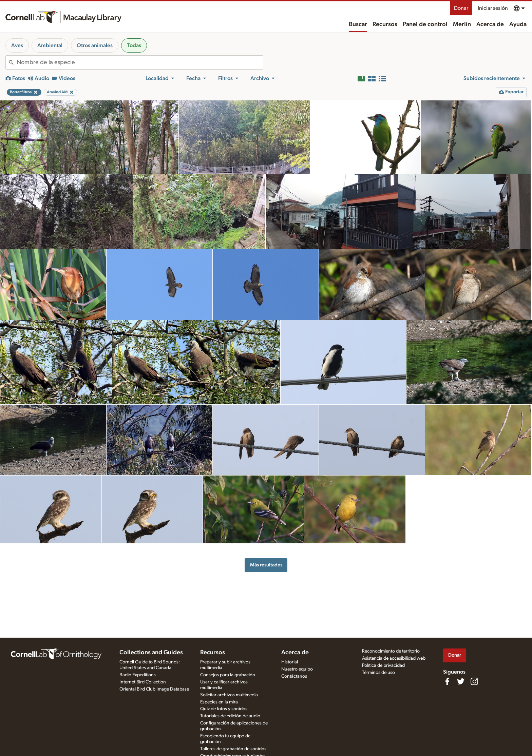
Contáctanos (294, 676)
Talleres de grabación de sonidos (233, 749)
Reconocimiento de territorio (391, 651)
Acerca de (490, 24)
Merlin (462, 24)
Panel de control (425, 24)
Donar (461, 8)
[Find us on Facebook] (447, 681)
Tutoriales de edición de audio (230, 716)
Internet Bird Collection (143, 682)
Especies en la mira (219, 702)
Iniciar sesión (493, 8)
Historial (290, 662)
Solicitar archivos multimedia (229, 695)
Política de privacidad (383, 665)
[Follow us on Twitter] (461, 681)
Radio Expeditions (138, 675)
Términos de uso (378, 673)
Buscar (358, 24)
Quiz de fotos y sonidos (224, 709)
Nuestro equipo (297, 669)
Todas (134, 45)
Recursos (385, 24)
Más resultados (266, 565)
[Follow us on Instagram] (474, 681)
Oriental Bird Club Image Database (154, 689)
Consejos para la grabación (228, 675)
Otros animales (95, 45)
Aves (17, 45)
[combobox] (140, 62)
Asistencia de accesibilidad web (394, 658)
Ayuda (518, 24)
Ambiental (50, 45)
